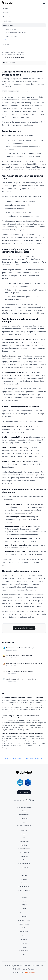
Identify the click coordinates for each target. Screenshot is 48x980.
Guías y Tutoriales (24, 25)
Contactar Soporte (24, 890)
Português (32, 969)
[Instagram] (26, 800)
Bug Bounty (24, 931)
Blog (24, 838)
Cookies (24, 947)
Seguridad (24, 876)
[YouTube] (33, 800)
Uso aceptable (24, 951)
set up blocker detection (24, 628)
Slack (24, 811)
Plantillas (24, 845)
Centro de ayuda (24, 841)
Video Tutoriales (11, 36)
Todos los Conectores (24, 826)
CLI (24, 860)
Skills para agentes (24, 864)
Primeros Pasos (11, 29)
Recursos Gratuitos (24, 849)
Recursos (6, 44)
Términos (24, 940)
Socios (24, 928)
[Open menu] (44, 3)
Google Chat (24, 818)
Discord (24, 822)
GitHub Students (24, 924)
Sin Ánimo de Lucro (24, 920)
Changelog (24, 905)
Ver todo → (9, 40)
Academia (6, 9)
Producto (24, 13)
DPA (24, 954)
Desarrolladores (24, 852)
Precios (24, 901)
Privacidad (24, 943)
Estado (24, 908)
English (18, 969)
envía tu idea (24, 792)
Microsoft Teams (24, 815)
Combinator (30, 972)
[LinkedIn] (30, 800)
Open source (24, 867)
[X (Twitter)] (23, 800)
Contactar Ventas (24, 887)
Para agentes (24, 856)
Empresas (24, 879)
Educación (24, 917)
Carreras (24, 883)
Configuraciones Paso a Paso (16, 33)
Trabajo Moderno (24, 21)
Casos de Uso (24, 17)
